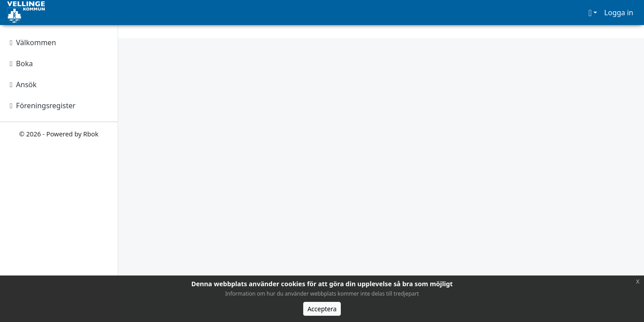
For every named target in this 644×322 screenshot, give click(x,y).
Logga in (619, 13)
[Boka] (59, 64)
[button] (593, 13)
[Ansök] (59, 85)
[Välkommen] (59, 42)
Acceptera (322, 309)
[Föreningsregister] (59, 106)
